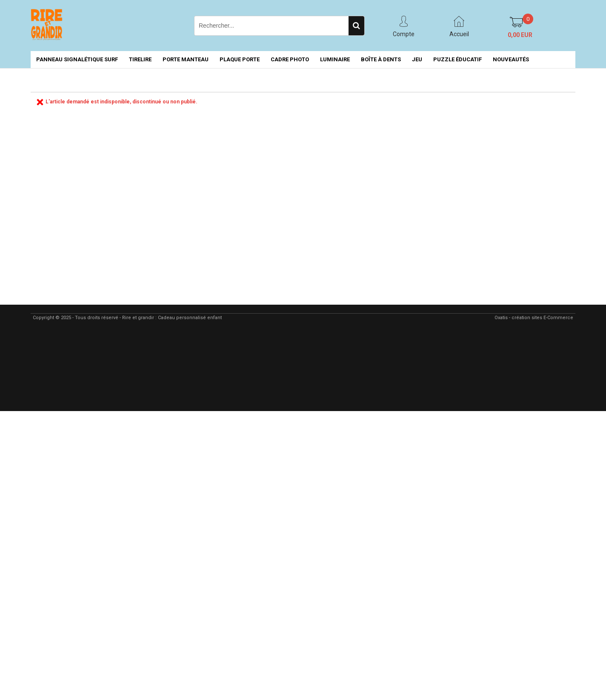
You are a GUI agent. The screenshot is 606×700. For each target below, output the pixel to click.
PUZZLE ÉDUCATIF (457, 59)
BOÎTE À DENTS (381, 59)
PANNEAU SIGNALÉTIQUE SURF (77, 59)
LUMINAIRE (335, 59)
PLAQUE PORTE (240, 59)
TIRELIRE (140, 59)
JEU (417, 59)
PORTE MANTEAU (186, 59)
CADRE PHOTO (290, 59)
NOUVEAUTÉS (511, 59)
